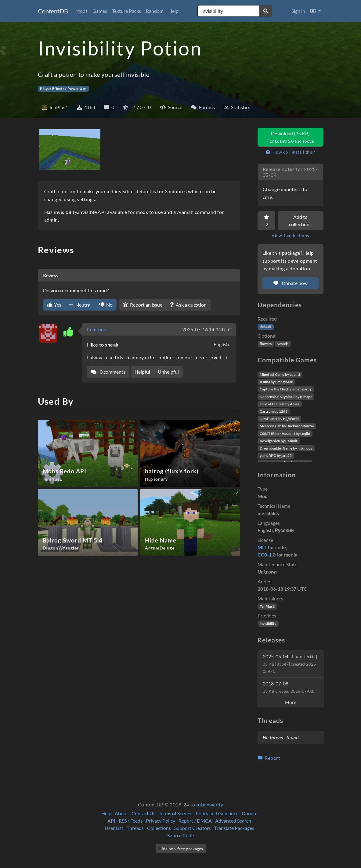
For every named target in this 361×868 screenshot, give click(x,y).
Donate (250, 813)
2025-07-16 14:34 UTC (207, 329)
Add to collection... (301, 221)
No (106, 305)
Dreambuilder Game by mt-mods (286, 448)
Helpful (142, 372)
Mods (81, 11)
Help (173, 11)
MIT (262, 547)
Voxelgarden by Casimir (279, 441)
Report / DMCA (195, 821)
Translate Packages (234, 828)
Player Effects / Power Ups (63, 89)
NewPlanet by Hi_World (279, 419)
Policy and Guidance (217, 813)
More (291, 702)
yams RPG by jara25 (276, 455)
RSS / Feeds (131, 821)
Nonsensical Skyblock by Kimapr (286, 397)
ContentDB (53, 11)
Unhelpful (168, 372)
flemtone (97, 329)
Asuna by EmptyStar (276, 382)
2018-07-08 (288, 687)
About (121, 813)
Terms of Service (175, 813)
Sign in (298, 11)
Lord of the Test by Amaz (280, 404)
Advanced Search (233, 821)
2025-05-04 (290, 664)
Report (269, 758)
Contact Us (143, 813)
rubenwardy (210, 804)
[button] (315, 11)
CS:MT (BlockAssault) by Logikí (285, 434)
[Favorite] (267, 221)
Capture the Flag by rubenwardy (286, 389)
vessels (283, 344)
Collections (159, 828)
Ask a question (188, 305)
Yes (54, 305)
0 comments (108, 372)
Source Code (180, 835)
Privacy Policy (161, 821)
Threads (135, 828)
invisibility (268, 623)
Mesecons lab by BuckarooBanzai (287, 426)
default (265, 327)
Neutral (80, 305)
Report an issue (143, 305)
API (111, 821)
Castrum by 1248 (274, 411)
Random (155, 11)
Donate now (291, 283)
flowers (266, 344)
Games (100, 11)
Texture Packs (126, 11)
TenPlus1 (267, 606)
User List (114, 828)
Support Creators (193, 828)
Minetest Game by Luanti (280, 374)
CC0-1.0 (267, 555)
